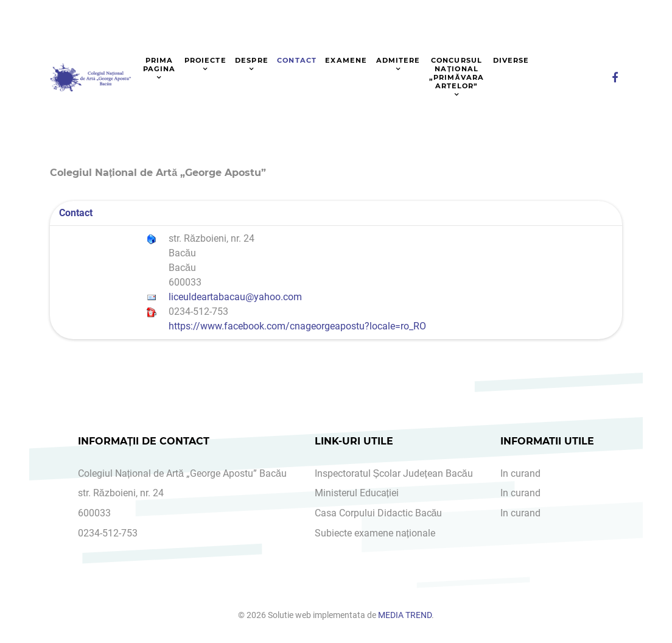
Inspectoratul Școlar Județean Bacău (394, 473)
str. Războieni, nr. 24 (121, 493)
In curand (520, 473)
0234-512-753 (108, 533)
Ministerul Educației (357, 493)
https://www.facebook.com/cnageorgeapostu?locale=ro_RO (297, 326)
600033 (94, 513)
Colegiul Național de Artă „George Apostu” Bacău (182, 473)
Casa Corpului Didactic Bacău (379, 513)
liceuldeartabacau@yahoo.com (235, 297)
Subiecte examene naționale (375, 533)
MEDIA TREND (405, 615)
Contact (76, 213)
